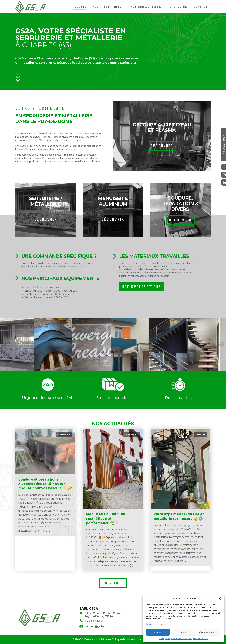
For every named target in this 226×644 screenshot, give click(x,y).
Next (222, 344)
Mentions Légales (100, 639)
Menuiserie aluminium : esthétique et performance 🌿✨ (106, 519)
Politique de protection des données (176, 639)
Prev (4, 344)
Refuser (184, 632)
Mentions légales (201, 639)
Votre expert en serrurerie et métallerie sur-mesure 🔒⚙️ (179, 516)
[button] (220, 598)
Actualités (177, 7)
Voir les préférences (209, 632)
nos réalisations (141, 287)
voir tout (113, 583)
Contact (200, 7)
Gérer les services (154, 624)
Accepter (158, 632)
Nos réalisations (146, 7)
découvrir (162, 146)
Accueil (79, 7)
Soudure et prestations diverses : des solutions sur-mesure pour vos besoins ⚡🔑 (45, 484)
